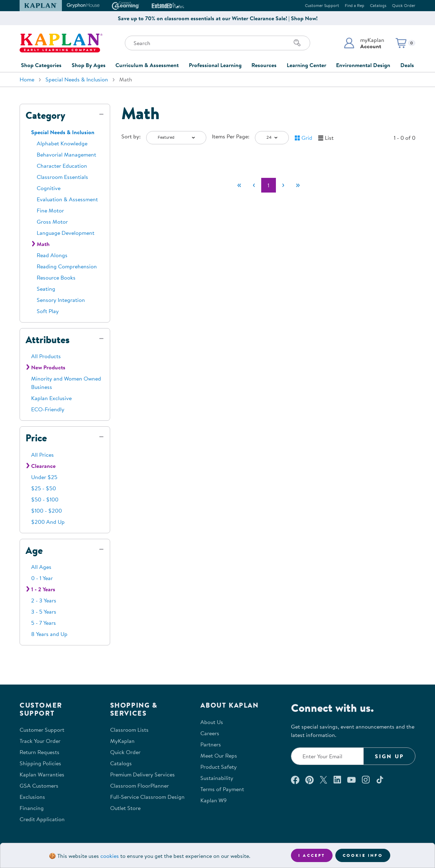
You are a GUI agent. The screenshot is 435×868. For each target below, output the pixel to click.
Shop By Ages (89, 65)
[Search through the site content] (217, 43)
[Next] (283, 185)
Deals (407, 65)
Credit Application (42, 819)
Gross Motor (52, 222)
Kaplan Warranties (42, 774)
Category (45, 115)
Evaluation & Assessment (67, 199)
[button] (364, 43)
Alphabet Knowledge (62, 143)
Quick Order (404, 5)
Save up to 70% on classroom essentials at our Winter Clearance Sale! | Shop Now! (218, 18)
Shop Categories (41, 65)
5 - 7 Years (44, 623)
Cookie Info (363, 855)
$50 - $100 (45, 499)
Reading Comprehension (67, 266)
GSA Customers (39, 786)
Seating (46, 289)
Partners (211, 744)
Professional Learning (215, 65)
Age (34, 550)
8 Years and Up (49, 634)
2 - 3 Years (44, 600)
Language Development (66, 233)
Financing (32, 808)
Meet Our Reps (219, 755)
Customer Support (322, 5)
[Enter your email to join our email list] (327, 756)
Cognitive (49, 188)
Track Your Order (40, 741)
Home (27, 79)
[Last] (298, 185)
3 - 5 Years (44, 612)
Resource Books (56, 277)
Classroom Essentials (62, 177)
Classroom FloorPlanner (140, 786)
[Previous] (254, 185)
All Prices (42, 455)
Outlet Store (125, 808)
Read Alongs (52, 255)
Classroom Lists (129, 730)
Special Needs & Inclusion (77, 79)
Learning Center (306, 65)
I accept (312, 855)
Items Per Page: (231, 136)
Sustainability (217, 778)
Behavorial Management (66, 154)
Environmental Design (363, 65)
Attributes (48, 340)
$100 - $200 (47, 511)
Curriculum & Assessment (147, 65)
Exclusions (32, 797)
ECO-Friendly (48, 409)
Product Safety (219, 767)
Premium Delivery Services (142, 774)
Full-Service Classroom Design (147, 797)
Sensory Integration (61, 300)
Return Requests (40, 752)
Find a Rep (355, 5)
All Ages (41, 567)
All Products (46, 356)
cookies (110, 856)
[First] (239, 185)
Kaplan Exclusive (51, 398)
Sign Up (389, 756)
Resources (264, 65)
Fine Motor (50, 210)
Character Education (62, 166)
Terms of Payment (222, 789)
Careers (210, 733)
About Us (212, 722)
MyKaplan (122, 741)
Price (36, 438)
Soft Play (48, 311)
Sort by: (131, 136)
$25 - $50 (44, 488)
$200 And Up (48, 522)
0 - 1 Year (42, 578)
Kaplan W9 (213, 800)
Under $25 (44, 477)
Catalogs (378, 5)
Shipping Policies (40, 763)
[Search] (297, 43)
